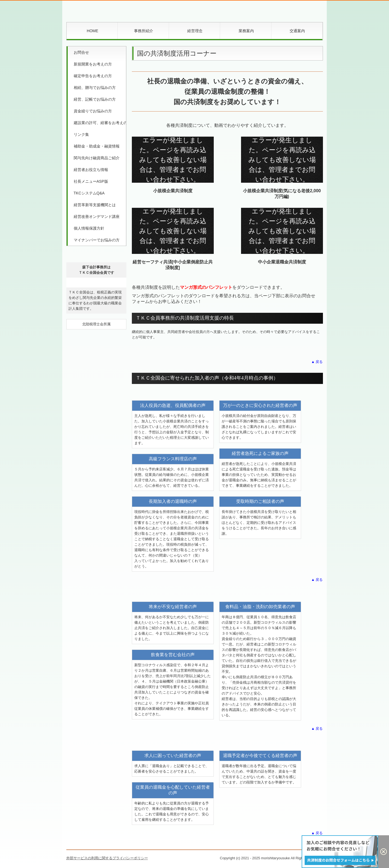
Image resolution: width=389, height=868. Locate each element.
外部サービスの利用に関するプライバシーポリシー (107, 858)
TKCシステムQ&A (89, 193)
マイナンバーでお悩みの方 (97, 240)
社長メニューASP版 (91, 181)
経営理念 (195, 31)
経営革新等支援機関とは (95, 205)
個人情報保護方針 (89, 228)
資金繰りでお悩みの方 (93, 111)
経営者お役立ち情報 (91, 170)
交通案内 (297, 31)
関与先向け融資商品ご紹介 (97, 158)
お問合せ (81, 52)
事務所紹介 (144, 31)
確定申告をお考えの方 (93, 76)
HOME (93, 31)
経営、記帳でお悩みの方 (95, 99)
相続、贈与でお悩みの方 (95, 88)
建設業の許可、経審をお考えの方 (100, 123)
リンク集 (81, 134)
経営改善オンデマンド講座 (97, 217)
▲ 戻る (317, 362)
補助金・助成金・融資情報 (97, 146)
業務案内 (246, 31)
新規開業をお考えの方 (93, 64)
